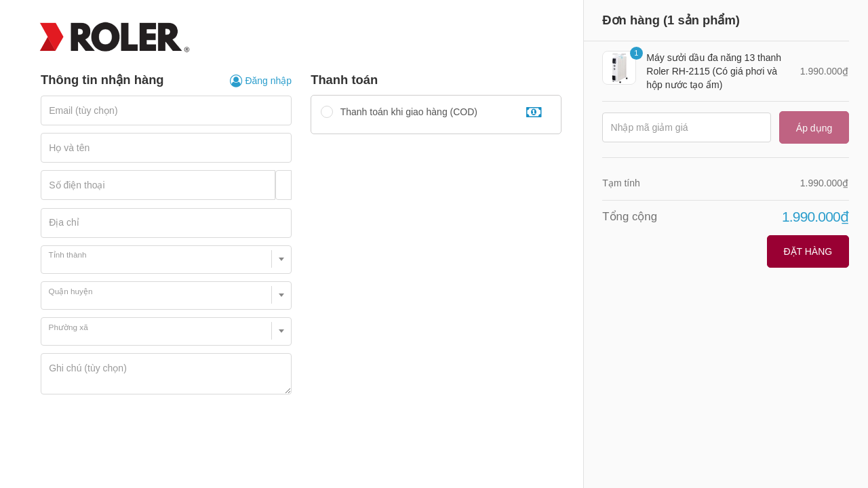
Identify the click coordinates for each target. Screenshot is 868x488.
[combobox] (166, 260)
